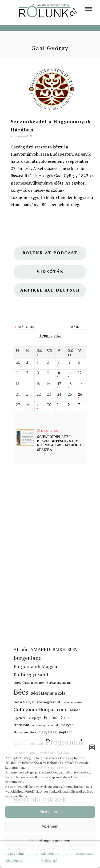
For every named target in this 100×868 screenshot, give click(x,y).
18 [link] (70, 384)
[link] (89, 9)
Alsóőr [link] (21, 649)
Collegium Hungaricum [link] (40, 709)
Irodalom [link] (21, 725)
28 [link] (28, 405)
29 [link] (38, 405)
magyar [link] (67, 725)
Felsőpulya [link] (34, 718)
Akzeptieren (50, 812)
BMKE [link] (59, 649)
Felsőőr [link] (51, 717)
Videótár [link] (50, 271)
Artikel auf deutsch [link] (50, 290)
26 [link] (80, 394)
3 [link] (58, 363)
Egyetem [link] (19, 718)
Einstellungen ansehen (50, 841)
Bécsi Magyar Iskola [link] (48, 693)
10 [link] (59, 373)
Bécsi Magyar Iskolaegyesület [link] (37, 702)
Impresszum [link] (85, 854)
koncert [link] (53, 725)
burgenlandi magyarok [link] (29, 683)
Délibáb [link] (75, 710)
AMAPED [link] (40, 649)
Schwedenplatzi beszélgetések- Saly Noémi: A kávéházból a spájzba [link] (59, 443)
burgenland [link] (28, 658)
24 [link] (59, 394)
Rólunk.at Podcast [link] (50, 253)
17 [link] (59, 384)
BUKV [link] (73, 650)
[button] (92, 747)
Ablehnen (50, 826)
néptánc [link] (65, 732)
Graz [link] (65, 717)
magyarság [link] (47, 732)
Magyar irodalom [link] (25, 732)
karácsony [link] (38, 725)
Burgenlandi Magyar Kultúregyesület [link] (36, 670)
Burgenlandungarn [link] (59, 683)
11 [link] (70, 373)
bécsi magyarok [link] (73, 702)
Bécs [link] (21, 692)
